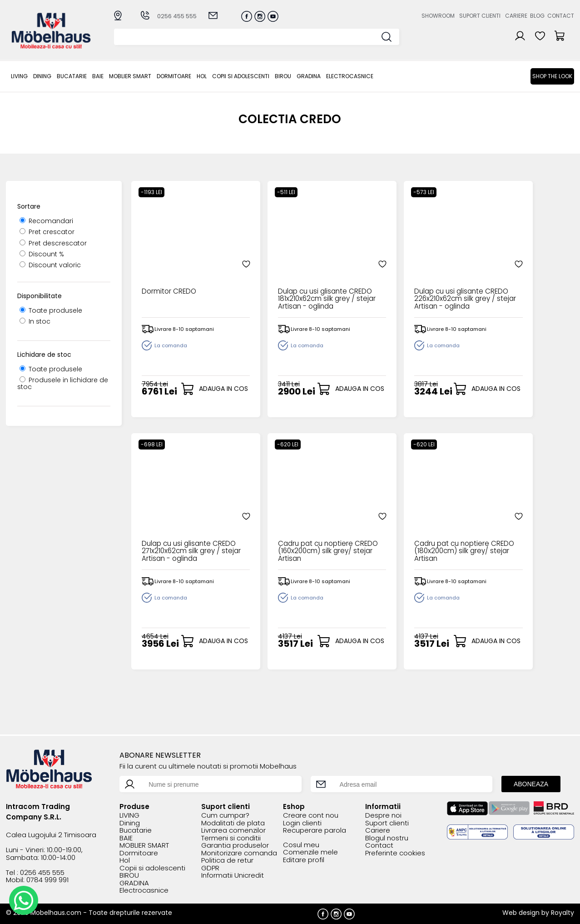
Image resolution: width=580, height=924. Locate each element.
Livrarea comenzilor (233, 831)
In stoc (35, 321)
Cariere (516, 16)
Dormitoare (174, 76)
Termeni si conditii (231, 838)
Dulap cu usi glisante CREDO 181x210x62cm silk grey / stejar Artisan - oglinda (292, 279)
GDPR (210, 868)
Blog (537, 16)
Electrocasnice (350, 76)
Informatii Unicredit (233, 876)
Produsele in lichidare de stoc (63, 383)
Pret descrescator (53, 243)
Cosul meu (301, 845)
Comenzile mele (310, 852)
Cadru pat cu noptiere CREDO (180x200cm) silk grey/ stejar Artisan (292, 532)
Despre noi (383, 816)
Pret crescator (47, 232)
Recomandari (46, 221)
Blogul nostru (387, 838)
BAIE (98, 76)
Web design (521, 913)
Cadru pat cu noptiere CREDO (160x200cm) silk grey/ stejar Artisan (180, 532)
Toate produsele (51, 310)
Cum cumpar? (225, 816)
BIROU (283, 76)
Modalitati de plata (233, 823)
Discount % (42, 254)
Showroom (438, 16)
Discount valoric (50, 265)
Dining (42, 76)
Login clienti (302, 823)
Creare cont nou (311, 816)
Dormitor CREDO (168, 272)
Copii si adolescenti (241, 76)
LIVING (19, 76)
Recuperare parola (315, 831)
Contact (561, 16)
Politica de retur (227, 861)
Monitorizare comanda (239, 853)
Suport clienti (480, 16)
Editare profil (304, 860)
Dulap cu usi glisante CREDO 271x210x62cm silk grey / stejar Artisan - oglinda (517, 279)
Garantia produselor (235, 846)
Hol (202, 76)
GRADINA (309, 76)
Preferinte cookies (395, 853)
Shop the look (552, 76)
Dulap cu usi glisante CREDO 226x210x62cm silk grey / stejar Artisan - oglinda (406, 279)
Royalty (563, 913)
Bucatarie (72, 76)
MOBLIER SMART (130, 76)
